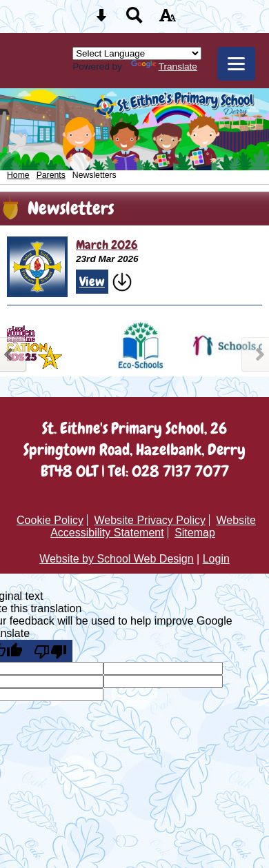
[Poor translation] (50, 651)
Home (18, 175)
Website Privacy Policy (150, 520)
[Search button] (134, 20)
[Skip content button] (101, 20)
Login (216, 559)
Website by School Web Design (117, 559)
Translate (164, 67)
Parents (51, 175)
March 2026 (107, 244)
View (92, 282)
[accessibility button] (168, 20)
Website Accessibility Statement (153, 526)
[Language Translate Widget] (137, 53)
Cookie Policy (50, 520)
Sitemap (195, 533)
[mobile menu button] (236, 64)
